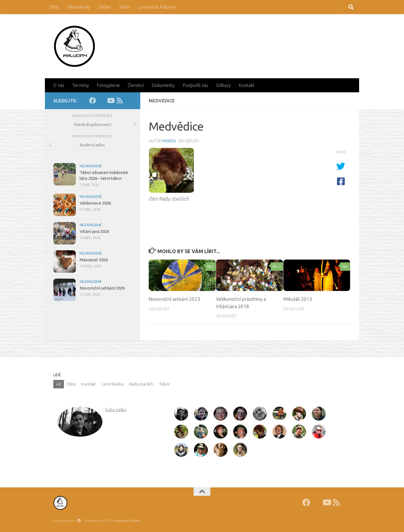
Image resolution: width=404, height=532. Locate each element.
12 (277, 266)
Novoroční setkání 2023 (174, 299)
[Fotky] (102, 100)
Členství (136, 85)
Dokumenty (163, 85)
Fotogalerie (108, 85)
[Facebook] (93, 100)
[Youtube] (111, 100)
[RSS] (120, 100)
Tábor (125, 7)
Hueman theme (128, 520)
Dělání (104, 7)
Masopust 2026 (94, 260)
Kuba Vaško (116, 410)
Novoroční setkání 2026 (102, 288)
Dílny (54, 7)
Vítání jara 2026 (94, 231)
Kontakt (247, 85)
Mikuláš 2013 (298, 299)
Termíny (81, 85)
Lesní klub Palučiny (157, 7)
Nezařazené (91, 166)
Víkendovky (79, 7)
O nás (59, 85)
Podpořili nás (195, 85)
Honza (169, 141)
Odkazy (223, 85)
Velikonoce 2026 (95, 203)
